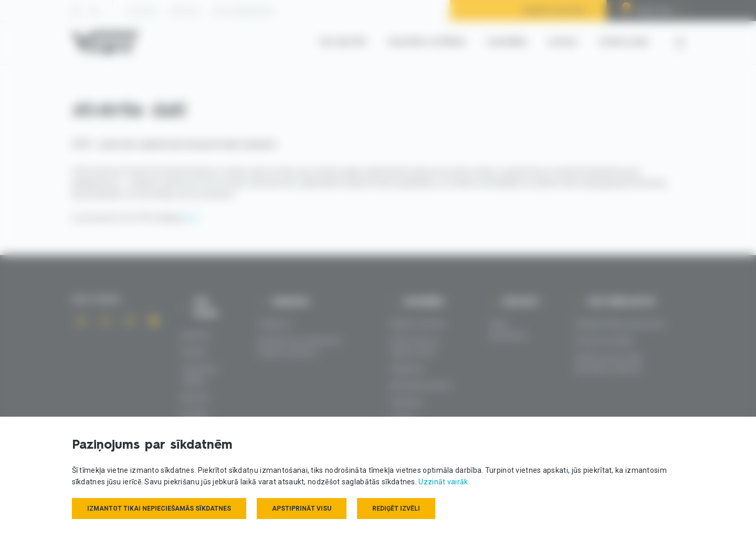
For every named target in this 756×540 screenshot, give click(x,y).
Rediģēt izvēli (396, 509)
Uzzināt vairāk (443, 482)
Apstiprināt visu (302, 509)
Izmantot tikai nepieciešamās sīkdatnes (159, 509)
